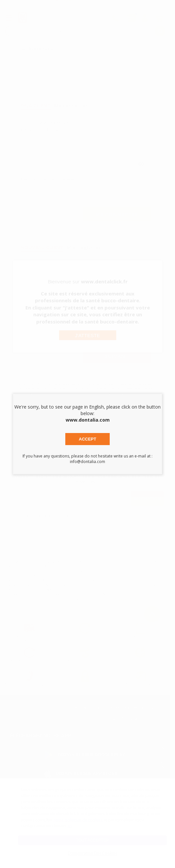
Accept (87, 439)
